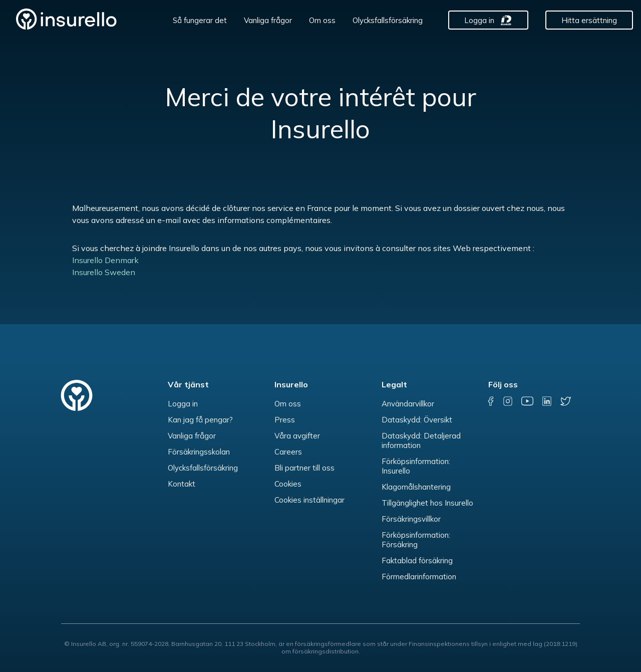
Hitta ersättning (589, 20)
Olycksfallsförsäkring (388, 20)
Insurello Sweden (104, 272)
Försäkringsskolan (199, 452)
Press (285, 420)
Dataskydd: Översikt (417, 420)
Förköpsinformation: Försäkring (416, 540)
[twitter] (566, 401)
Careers (288, 452)
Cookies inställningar (309, 500)
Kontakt (182, 484)
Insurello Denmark (106, 260)
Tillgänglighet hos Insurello (427, 503)
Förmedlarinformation (419, 577)
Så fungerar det (200, 20)
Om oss (322, 20)
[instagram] (508, 401)
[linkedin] (547, 401)
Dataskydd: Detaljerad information (421, 440)
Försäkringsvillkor (411, 519)
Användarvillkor (408, 404)
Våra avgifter (297, 436)
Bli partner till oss (304, 468)
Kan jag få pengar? (200, 420)
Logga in (479, 20)
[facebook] (491, 401)
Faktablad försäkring (417, 561)
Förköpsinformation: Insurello (416, 466)
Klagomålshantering (416, 487)
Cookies (288, 484)
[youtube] (527, 401)
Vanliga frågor (268, 20)
